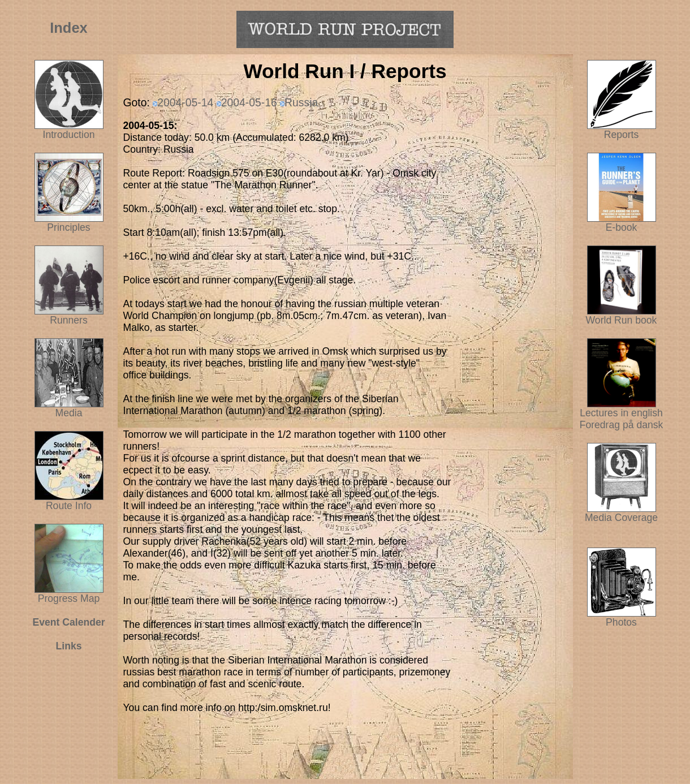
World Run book (622, 316)
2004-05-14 (185, 102)
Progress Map (69, 594)
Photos (622, 618)
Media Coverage (621, 513)
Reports (622, 135)
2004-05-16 (249, 102)
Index (69, 28)
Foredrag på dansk (622, 425)
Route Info (69, 506)
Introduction (69, 135)
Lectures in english (621, 408)
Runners (69, 320)
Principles (68, 227)
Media (69, 413)
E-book (622, 227)
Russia (301, 102)
